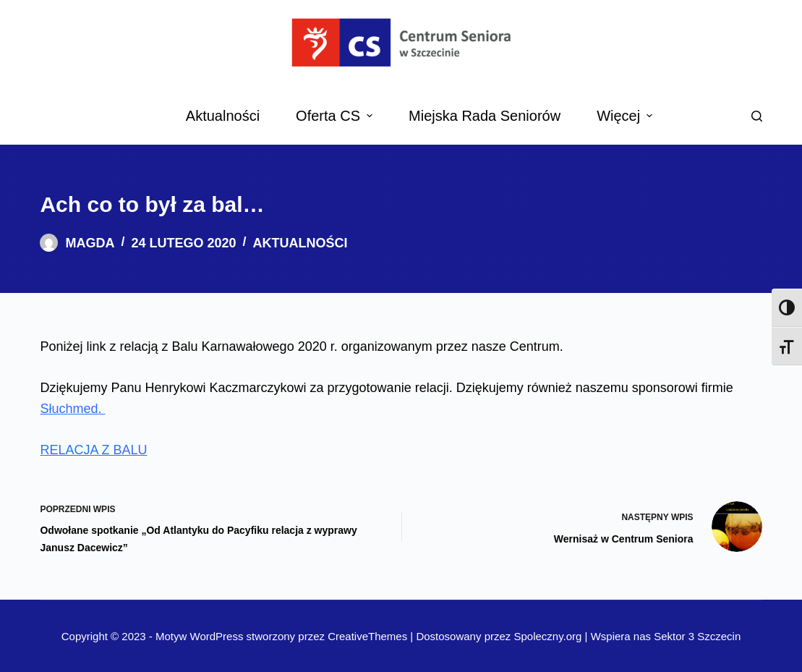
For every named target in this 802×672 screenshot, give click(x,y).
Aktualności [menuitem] (223, 116)
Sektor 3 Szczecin (697, 636)
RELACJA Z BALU (93, 450)
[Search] (757, 116)
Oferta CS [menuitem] (336, 116)
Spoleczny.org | (552, 636)
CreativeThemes (367, 636)
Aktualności (300, 243)
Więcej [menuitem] (626, 116)
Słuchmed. (72, 409)
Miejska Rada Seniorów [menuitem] (485, 116)
